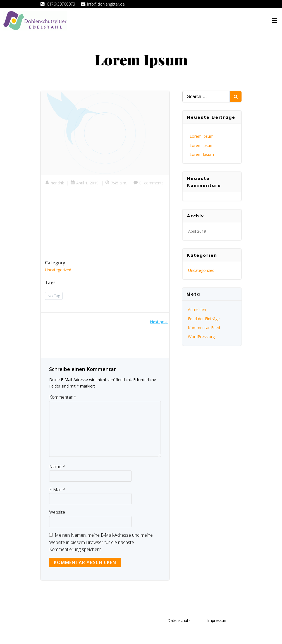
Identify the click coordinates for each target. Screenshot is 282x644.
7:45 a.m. (116, 183)
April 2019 (197, 231)
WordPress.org (201, 337)
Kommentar (63, 397)
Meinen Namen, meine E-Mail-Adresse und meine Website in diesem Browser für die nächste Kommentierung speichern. (101, 542)
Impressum (217, 620)
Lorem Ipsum (202, 154)
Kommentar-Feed (204, 328)
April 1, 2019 (84, 183)
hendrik (54, 183)
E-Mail (57, 489)
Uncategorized (58, 270)
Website (57, 512)
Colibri (60, 635)
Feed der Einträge (204, 319)
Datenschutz (179, 620)
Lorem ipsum (202, 136)
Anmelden (197, 309)
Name (57, 467)
